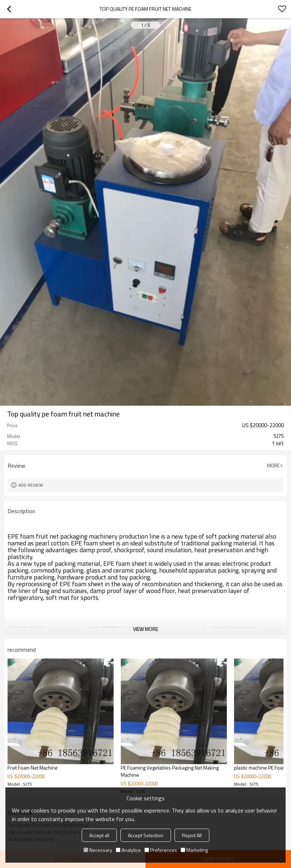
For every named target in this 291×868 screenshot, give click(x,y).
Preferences (161, 850)
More (273, 466)
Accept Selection (146, 835)
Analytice (128, 850)
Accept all (99, 835)
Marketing (194, 850)
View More (145, 629)
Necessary (98, 850)
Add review (31, 485)
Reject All (192, 835)
